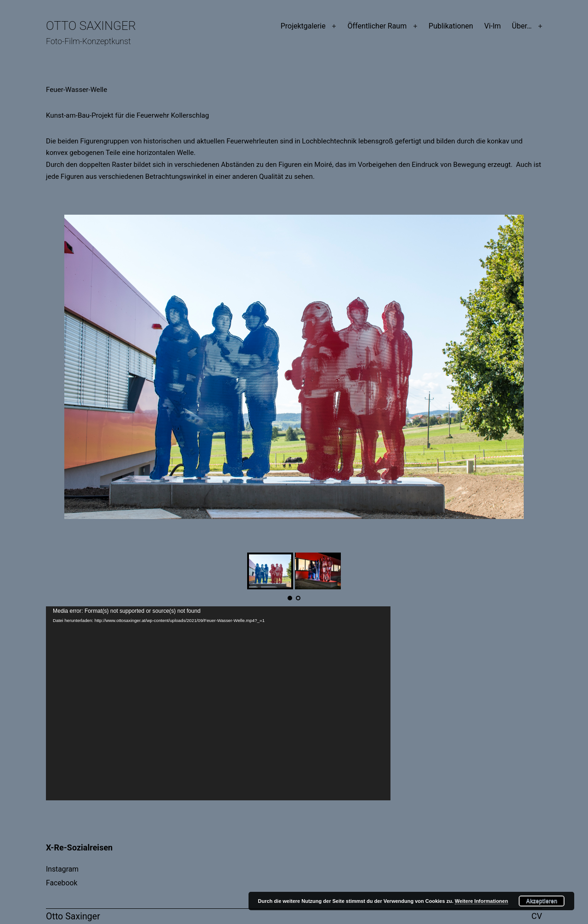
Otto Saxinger (91, 26)
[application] (218, 703)
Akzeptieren (542, 901)
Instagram (62, 869)
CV (537, 916)
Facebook (62, 883)
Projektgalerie (303, 26)
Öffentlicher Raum (377, 26)
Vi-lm (492, 26)
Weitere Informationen (481, 901)
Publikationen (451, 26)
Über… (522, 26)
